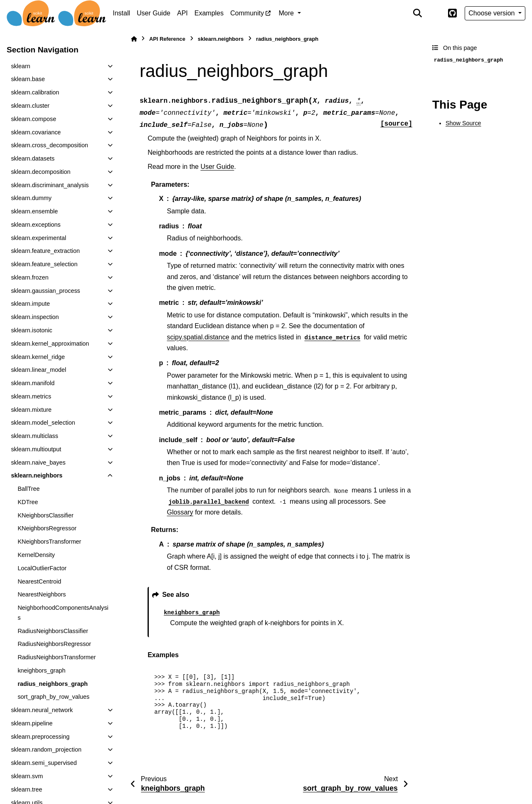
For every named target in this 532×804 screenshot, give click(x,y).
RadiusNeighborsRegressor (54, 644)
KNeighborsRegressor (47, 528)
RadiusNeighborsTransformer (57, 657)
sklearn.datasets (33, 158)
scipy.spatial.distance (198, 337)
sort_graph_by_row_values (53, 697)
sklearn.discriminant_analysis (50, 185)
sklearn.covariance (36, 132)
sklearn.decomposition (41, 172)
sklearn (20, 66)
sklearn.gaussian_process (45, 291)
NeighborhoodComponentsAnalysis (63, 613)
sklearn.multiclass (34, 436)
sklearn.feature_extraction (45, 251)
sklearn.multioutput (36, 449)
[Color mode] (435, 13)
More (287, 13)
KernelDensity (36, 555)
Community (247, 13)
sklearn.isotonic (31, 330)
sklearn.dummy (31, 198)
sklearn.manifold (33, 383)
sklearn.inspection (35, 317)
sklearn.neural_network (42, 710)
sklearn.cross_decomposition (49, 145)
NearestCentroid (39, 581)
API (182, 13)
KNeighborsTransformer (49, 542)
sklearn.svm (27, 776)
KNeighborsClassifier (45, 515)
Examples (209, 13)
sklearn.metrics (31, 396)
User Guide (154, 13)
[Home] (134, 39)
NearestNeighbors (42, 594)
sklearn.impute (30, 304)
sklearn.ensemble (34, 211)
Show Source (463, 123)
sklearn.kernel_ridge (38, 357)
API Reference (167, 39)
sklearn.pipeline (32, 723)
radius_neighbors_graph (53, 684)
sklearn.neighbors (37, 475)
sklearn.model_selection (43, 423)
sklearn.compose (33, 119)
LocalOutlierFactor (42, 568)
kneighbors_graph (41, 670)
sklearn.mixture (31, 410)
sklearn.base (28, 79)
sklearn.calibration (35, 92)
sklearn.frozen (30, 277)
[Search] (418, 13)
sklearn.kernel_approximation (50, 344)
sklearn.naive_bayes (38, 463)
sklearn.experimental (38, 238)
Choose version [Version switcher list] (493, 13)
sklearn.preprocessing (40, 737)
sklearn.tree (26, 789)
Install (121, 13)
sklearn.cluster (30, 106)
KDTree (28, 502)
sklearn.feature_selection (44, 264)
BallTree (28, 489)
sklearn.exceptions (36, 225)
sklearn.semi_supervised (44, 763)
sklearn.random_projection (46, 750)
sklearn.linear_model (38, 370)
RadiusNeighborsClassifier (53, 631)
